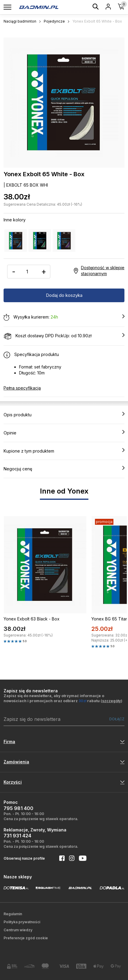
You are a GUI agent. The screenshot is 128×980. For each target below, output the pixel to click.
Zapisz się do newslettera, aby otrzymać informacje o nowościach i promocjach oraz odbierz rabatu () (63, 698)
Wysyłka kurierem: (64, 317)
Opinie (64, 433)
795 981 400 (18, 808)
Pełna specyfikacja (22, 388)
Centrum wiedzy (18, 930)
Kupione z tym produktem (64, 451)
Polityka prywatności (22, 922)
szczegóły (111, 701)
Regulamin (13, 914)
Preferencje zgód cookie (26, 938)
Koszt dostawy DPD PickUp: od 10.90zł (64, 336)
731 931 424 (17, 836)
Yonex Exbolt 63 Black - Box (32, 619)
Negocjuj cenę (64, 469)
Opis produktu (64, 415)
